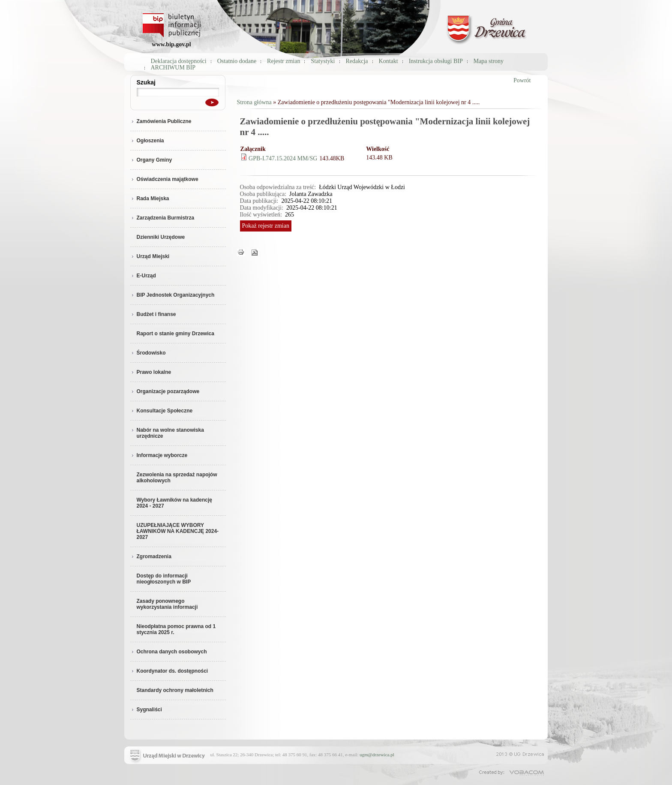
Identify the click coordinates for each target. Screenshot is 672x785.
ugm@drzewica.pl (377, 755)
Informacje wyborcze (159, 455)
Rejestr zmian (283, 61)
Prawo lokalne (151, 372)
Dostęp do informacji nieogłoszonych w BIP (164, 579)
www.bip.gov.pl (171, 44)
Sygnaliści (146, 710)
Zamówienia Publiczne (161, 121)
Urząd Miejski (150, 256)
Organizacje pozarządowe (165, 391)
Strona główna (254, 102)
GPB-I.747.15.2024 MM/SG (283, 158)
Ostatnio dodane (237, 61)
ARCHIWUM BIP (173, 68)
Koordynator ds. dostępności (169, 671)
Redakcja (357, 61)
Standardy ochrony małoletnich (175, 690)
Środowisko (148, 353)
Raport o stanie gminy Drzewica (175, 334)
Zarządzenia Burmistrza (162, 218)
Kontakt (388, 61)
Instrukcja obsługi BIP (436, 61)
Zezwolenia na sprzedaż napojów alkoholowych (177, 478)
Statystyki (323, 61)
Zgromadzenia (151, 556)
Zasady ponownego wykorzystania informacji (167, 604)
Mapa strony (489, 61)
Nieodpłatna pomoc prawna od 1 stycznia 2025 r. (176, 629)
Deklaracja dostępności (179, 61)
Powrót (522, 80)
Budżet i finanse (153, 314)
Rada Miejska (150, 199)
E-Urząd (143, 276)
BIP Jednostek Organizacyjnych (172, 295)
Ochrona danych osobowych (169, 652)
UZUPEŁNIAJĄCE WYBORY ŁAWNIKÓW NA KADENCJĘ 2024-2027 (178, 531)
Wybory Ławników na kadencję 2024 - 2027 (175, 503)
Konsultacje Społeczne (162, 411)
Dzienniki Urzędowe (161, 237)
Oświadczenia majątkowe (164, 179)
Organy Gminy (151, 160)
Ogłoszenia (147, 141)
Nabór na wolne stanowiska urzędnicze (167, 433)
